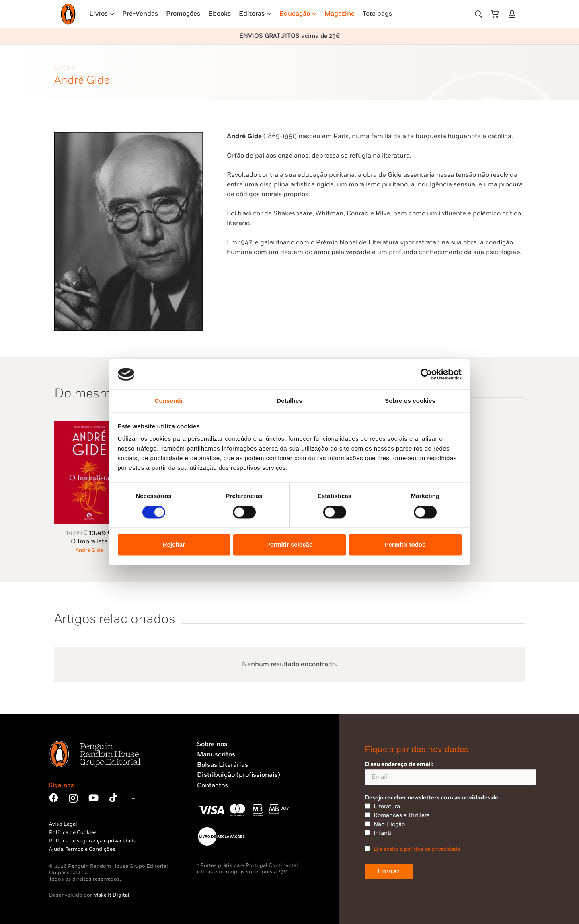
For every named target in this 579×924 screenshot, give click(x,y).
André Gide (89, 550)
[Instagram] (73, 798)
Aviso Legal (63, 824)
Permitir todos (405, 545)
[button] (478, 14)
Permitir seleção (289, 545)
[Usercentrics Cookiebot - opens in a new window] (426, 374)
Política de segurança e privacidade (93, 841)
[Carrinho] (495, 14)
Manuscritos (216, 755)
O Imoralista (89, 542)
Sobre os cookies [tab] (410, 401)
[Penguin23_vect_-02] (221, 836)
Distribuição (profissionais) (239, 775)
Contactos (213, 786)
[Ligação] (514, 14)
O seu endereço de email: (450, 773)
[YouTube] (93, 798)
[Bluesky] (133, 798)
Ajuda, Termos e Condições (82, 849)
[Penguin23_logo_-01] (68, 14)
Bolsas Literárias (223, 765)
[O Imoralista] (89, 426)
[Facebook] (53, 798)
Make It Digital (111, 895)
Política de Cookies (73, 832)
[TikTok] (113, 798)
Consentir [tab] (169, 401)
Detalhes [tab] (289, 401)
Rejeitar (174, 545)
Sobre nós (212, 744)
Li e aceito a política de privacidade (417, 849)
